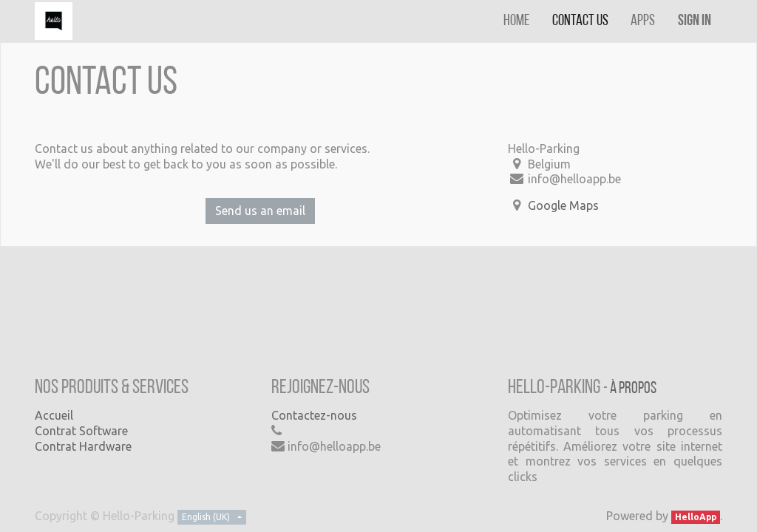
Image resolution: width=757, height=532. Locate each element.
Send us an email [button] (260, 211)
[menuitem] (517, 21)
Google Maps (563, 205)
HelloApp (696, 517)
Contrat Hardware (83, 446)
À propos (633, 389)
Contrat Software (81, 431)
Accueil (54, 415)
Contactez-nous (314, 415)
